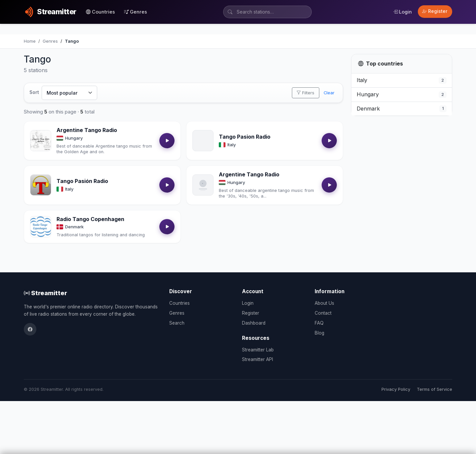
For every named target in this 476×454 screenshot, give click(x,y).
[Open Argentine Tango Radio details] (41, 141)
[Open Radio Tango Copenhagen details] (41, 227)
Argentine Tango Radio (87, 130)
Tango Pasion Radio (245, 137)
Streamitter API (258, 359)
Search (177, 323)
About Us (324, 303)
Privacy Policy (396, 389)
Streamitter (45, 293)
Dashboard (254, 323)
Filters (305, 93)
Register (435, 11)
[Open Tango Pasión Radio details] (41, 185)
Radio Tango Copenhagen (90, 219)
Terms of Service (435, 389)
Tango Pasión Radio (82, 181)
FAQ (319, 323)
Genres (136, 12)
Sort (34, 92)
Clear (329, 93)
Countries (100, 12)
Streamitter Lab (258, 350)
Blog (319, 333)
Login (402, 12)
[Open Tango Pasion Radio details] (203, 141)
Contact (323, 313)
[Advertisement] (402, 165)
